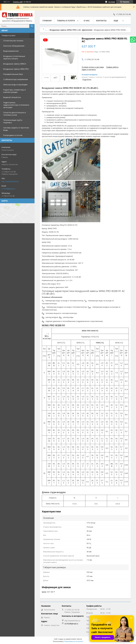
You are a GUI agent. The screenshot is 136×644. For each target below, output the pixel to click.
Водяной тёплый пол (12, 97)
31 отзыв (112, 2)
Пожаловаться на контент (74, 641)
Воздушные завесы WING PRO (16, 69)
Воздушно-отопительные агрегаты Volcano (14, 57)
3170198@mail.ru (8, 189)
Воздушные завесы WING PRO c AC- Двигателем (71, 30)
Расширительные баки (13, 74)
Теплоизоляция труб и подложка (13, 121)
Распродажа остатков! (13, 135)
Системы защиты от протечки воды (16, 129)
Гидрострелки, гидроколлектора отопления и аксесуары (16, 105)
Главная (47, 21)
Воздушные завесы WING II (15, 64)
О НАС (87, 21)
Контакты (101, 21)
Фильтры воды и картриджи (15, 85)
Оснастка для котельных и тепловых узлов (15, 114)
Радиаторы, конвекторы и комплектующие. (15, 91)
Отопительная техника (13, 41)
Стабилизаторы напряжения (16, 79)
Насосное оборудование (14, 46)
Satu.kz (79, 639)
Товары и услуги (8, 35)
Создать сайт (18, 2)
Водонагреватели (11, 51)
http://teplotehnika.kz (10, 181)
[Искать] (32, 26)
